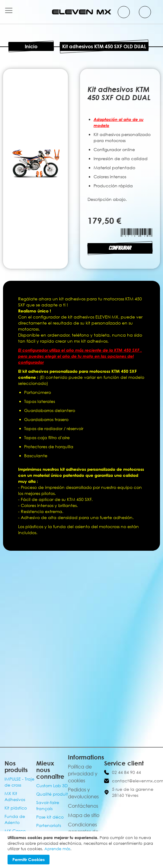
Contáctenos (83, 806)
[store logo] (81, 12)
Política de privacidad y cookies (83, 774)
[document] (82, 850)
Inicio (31, 46)
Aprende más (57, 849)
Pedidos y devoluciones (83, 793)
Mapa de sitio (84, 815)
